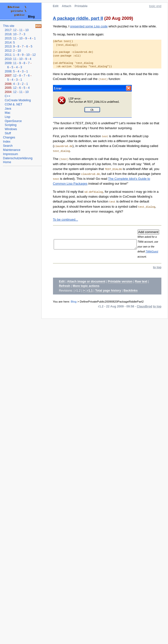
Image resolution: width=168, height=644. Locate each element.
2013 (8, 46)
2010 (8, 59)
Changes (9, 137)
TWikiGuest (160, 252)
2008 (8, 71)
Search (8, 146)
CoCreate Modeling (18, 100)
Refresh (65, 286)
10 (27, 30)
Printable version (120, 282)
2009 (8, 63)
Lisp (7, 117)
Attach (66, 6)
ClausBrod (144, 306)
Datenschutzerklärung (18, 158)
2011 (8, 55)
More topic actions (86, 286)
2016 (8, 34)
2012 (8, 51)
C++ (7, 96)
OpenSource (13, 121)
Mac (7, 113)
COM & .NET (13, 104)
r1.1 (90, 291)
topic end (155, 6)
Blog (74, 301)
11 (21, 30)
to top (157, 267)
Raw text (141, 282)
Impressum (10, 154)
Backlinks (130, 291)
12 (15, 30)
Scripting (11, 125)
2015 (8, 38)
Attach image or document (86, 282)
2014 (8, 43)
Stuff (8, 133)
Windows (11, 129)
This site (9, 26)
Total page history (108, 291)
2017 (8, 30)
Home (7, 162)
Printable (81, 6)
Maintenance (12, 150)
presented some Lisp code (89, 26)
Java (8, 109)
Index (7, 142)
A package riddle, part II (78, 18)
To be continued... (66, 220)
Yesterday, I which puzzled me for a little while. (105, 26)
